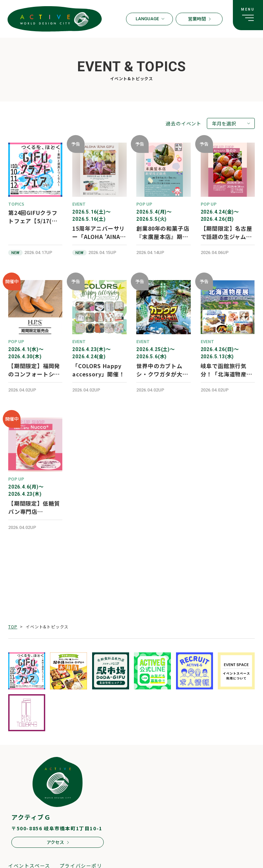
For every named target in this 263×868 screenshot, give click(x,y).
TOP (13, 626)
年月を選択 (224, 123)
